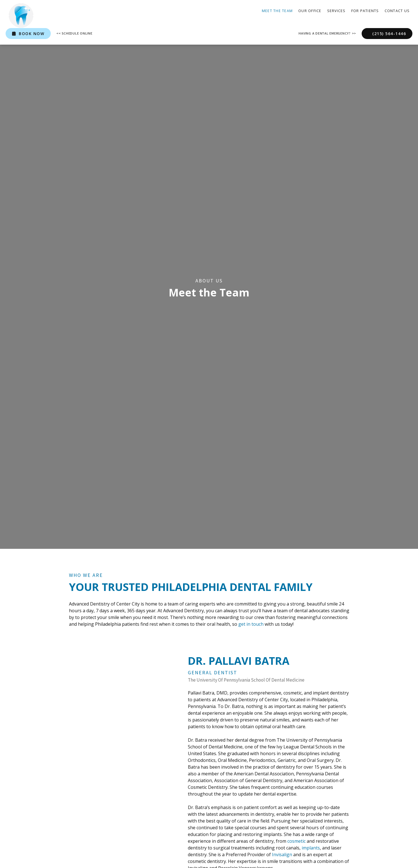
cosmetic (296, 841)
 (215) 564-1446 (387, 34)
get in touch (251, 624)
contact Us (397, 11)
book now (28, 34)
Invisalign (282, 855)
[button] (336, 11)
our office (310, 11)
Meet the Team (277, 11)
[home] (21, 15)
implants (311, 848)
